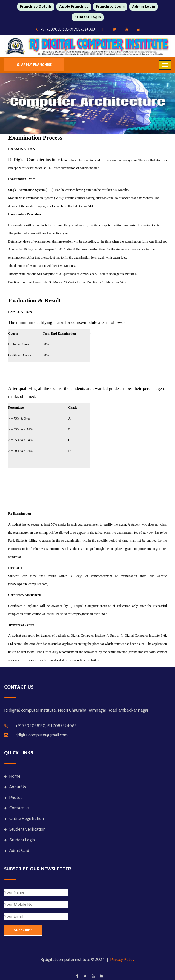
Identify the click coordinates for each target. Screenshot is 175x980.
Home (12, 776)
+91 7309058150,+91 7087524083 (65, 29)
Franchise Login (110, 7)
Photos (13, 798)
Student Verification (25, 829)
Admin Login (144, 7)
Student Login (88, 17)
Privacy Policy (122, 960)
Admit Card (17, 851)
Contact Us (17, 808)
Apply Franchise (74, 7)
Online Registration (24, 819)
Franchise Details (36, 7)
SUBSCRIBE (23, 930)
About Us (15, 787)
